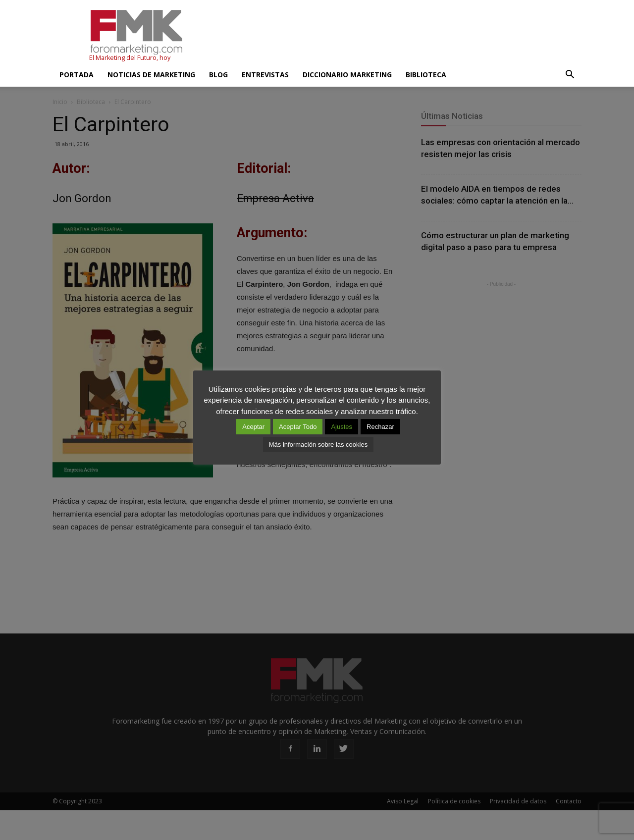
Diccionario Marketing (347, 75)
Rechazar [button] (380, 427)
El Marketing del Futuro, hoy (130, 58)
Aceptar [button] (253, 427)
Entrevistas (265, 75)
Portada (77, 75)
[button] (570, 75)
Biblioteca (426, 75)
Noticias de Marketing (151, 75)
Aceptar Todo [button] (298, 427)
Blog (218, 75)
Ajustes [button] (342, 427)
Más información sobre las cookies (318, 445)
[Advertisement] (401, 36)
